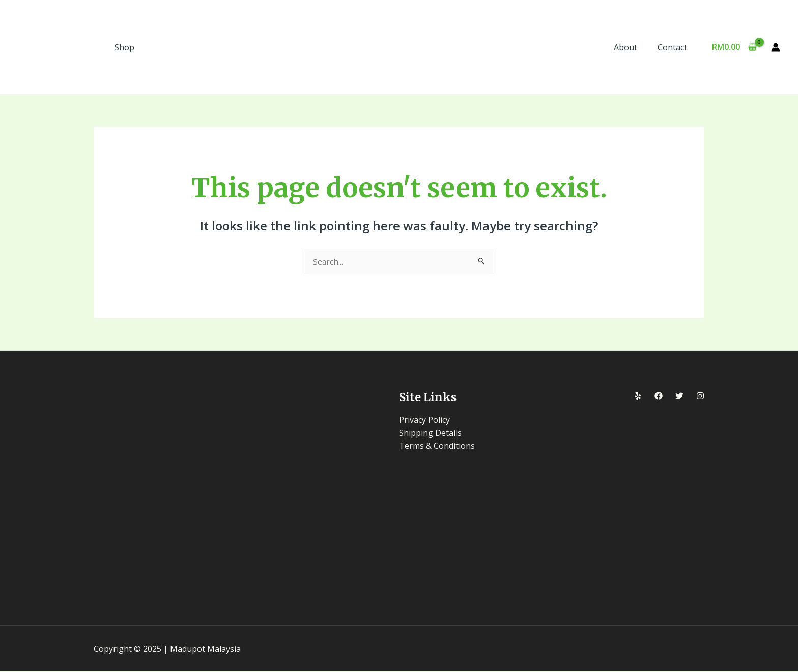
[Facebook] (659, 397)
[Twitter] (679, 397)
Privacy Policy (424, 420)
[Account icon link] (776, 47)
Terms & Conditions (437, 446)
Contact (674, 47)
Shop (124, 47)
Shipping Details (430, 433)
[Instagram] (700, 397)
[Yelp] (638, 397)
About (632, 47)
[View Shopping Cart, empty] (734, 47)
